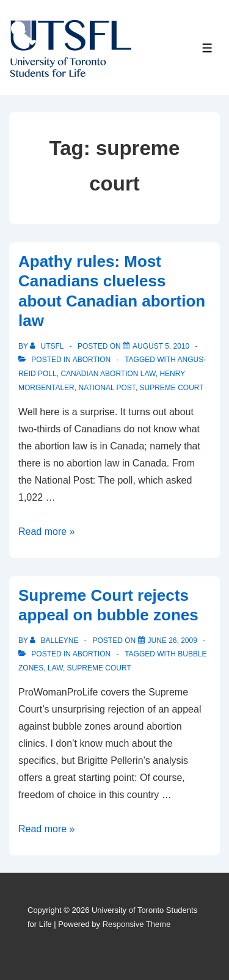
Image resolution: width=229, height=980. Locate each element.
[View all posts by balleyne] (55, 641)
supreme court (172, 388)
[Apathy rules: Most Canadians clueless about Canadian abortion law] (161, 346)
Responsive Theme (137, 924)
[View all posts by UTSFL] (48, 346)
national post (107, 388)
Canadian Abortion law (108, 374)
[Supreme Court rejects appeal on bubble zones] (173, 641)
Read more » (47, 532)
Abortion (92, 360)
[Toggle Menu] (207, 48)
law (55, 668)
